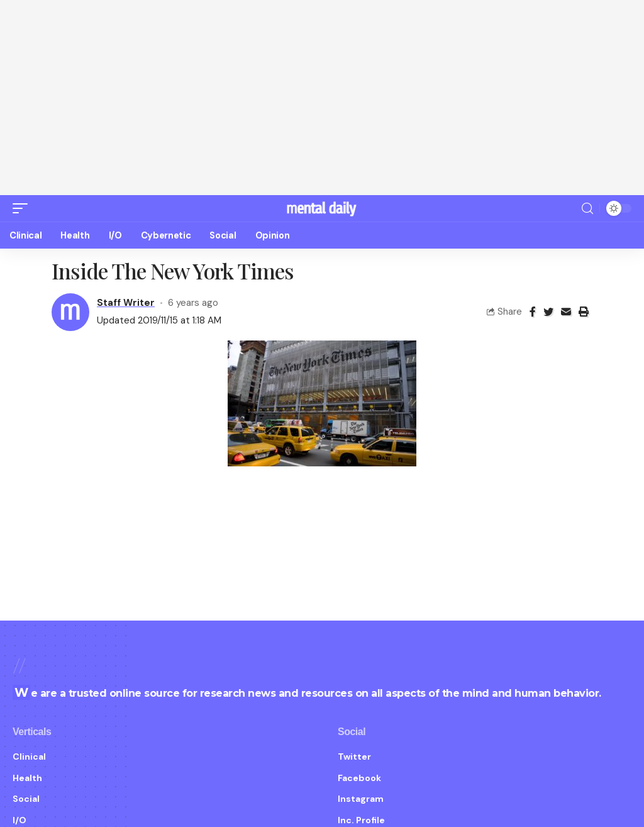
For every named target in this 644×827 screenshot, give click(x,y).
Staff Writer (126, 287)
